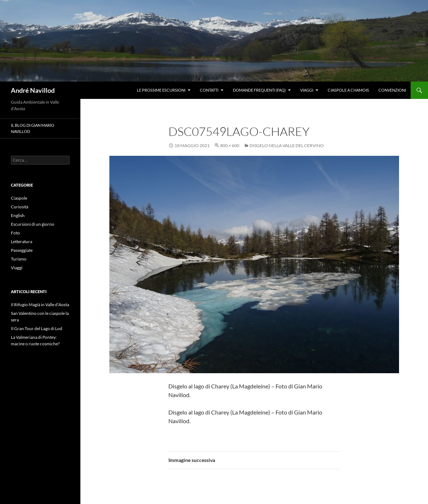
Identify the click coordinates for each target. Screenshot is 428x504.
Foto (15, 233)
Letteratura (22, 241)
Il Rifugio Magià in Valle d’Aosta (40, 305)
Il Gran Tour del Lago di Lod (37, 328)
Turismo (19, 259)
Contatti (209, 90)
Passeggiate (22, 250)
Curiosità (20, 207)
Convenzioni (392, 90)
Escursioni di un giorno (33, 224)
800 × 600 (230, 145)
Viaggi (307, 90)
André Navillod (33, 90)
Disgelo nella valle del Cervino (287, 145)
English (18, 215)
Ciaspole (19, 198)
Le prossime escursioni (161, 90)
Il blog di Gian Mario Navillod (33, 128)
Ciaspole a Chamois (348, 90)
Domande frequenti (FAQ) (259, 90)
